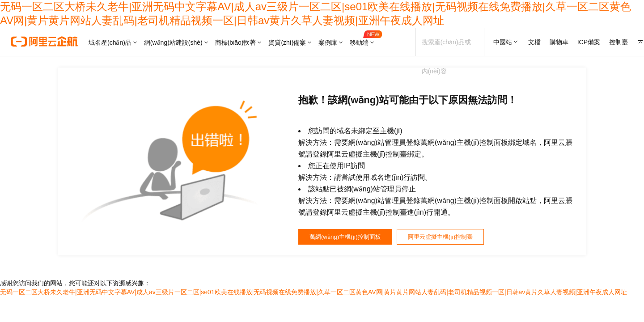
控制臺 (619, 42)
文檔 (534, 42)
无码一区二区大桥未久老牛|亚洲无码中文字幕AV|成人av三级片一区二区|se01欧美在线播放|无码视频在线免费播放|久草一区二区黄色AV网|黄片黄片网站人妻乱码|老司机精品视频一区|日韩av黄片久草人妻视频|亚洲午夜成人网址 (314, 295)
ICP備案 (589, 42)
